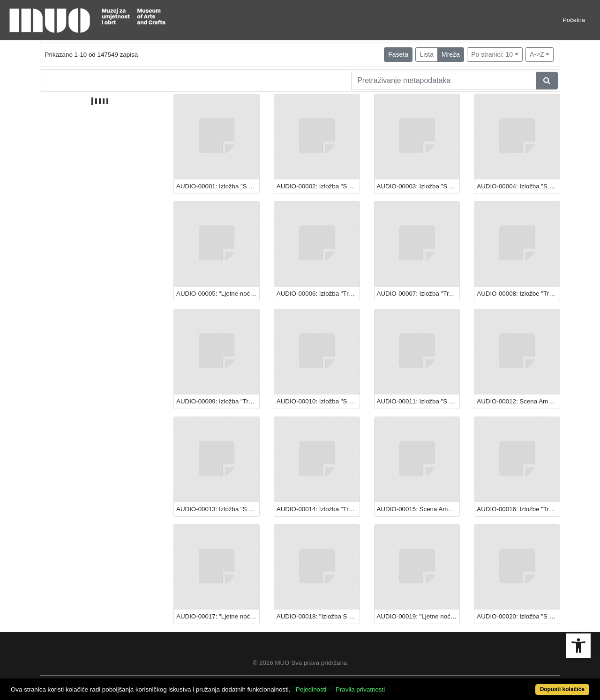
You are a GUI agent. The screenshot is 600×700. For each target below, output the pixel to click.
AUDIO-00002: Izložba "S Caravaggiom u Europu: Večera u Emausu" (318, 186)
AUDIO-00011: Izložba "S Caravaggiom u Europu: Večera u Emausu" (418, 401)
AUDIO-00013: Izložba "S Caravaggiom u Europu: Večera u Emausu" (218, 509)
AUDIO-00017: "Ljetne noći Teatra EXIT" (218, 616)
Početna (574, 20)
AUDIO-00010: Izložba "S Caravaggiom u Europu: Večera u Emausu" (318, 401)
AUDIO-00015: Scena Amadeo (418, 509)
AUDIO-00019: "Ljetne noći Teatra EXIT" (418, 616)
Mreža (451, 54)
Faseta (398, 54)
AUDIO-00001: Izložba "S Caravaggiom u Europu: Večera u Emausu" (218, 186)
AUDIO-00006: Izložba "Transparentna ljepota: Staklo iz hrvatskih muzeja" (318, 294)
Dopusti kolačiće (562, 689)
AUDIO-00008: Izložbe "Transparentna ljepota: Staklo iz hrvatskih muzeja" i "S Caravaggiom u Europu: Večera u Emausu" (518, 294)
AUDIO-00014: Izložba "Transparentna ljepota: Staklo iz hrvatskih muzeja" (318, 509)
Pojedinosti (311, 689)
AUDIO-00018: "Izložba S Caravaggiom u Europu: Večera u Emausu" (318, 616)
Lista (427, 54)
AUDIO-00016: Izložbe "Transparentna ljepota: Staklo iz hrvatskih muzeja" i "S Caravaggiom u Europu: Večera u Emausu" (518, 509)
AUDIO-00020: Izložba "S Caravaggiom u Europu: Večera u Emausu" (518, 616)
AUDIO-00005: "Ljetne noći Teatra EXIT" (218, 294)
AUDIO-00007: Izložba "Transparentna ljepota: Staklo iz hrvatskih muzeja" (418, 294)
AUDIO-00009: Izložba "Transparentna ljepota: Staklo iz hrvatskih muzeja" (218, 401)
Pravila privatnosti (360, 689)
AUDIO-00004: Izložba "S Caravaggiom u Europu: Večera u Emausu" (518, 186)
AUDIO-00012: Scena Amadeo (518, 401)
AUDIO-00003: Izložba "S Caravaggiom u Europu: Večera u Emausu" (418, 186)
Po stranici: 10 (492, 54)
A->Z (537, 54)
